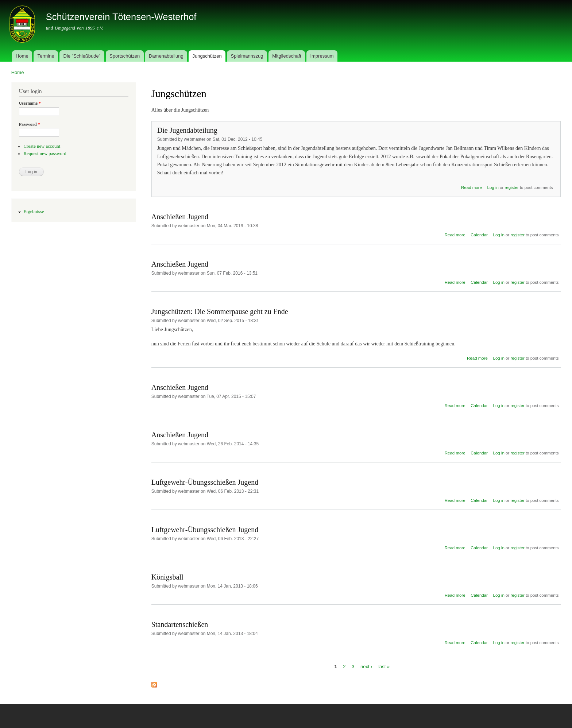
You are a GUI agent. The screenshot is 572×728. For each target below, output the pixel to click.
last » (384, 667)
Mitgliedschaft (287, 56)
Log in (493, 187)
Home (22, 56)
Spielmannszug (247, 56)
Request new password (45, 154)
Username (30, 103)
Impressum (322, 56)
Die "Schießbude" (82, 56)
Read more (471, 187)
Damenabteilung (166, 56)
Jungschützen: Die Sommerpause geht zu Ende (220, 311)
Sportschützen (125, 56)
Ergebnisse (34, 212)
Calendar (479, 235)
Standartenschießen (180, 624)
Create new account (42, 146)
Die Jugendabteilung (187, 130)
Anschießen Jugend (180, 217)
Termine (46, 56)
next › (366, 667)
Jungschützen (207, 56)
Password (30, 124)
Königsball (167, 577)
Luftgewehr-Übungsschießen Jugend (205, 482)
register (511, 187)
